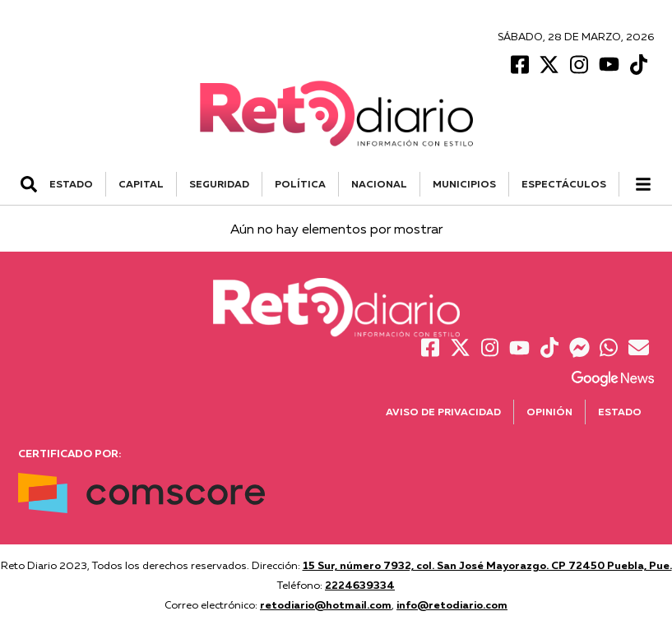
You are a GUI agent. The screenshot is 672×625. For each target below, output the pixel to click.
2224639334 (360, 585)
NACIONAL (379, 184)
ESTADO (71, 184)
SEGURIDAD (219, 184)
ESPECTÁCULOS (564, 184)
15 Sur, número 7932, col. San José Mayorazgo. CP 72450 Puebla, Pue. (487, 565)
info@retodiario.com (452, 604)
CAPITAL (141, 184)
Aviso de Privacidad (443, 412)
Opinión (549, 412)
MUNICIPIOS (464, 184)
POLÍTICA (300, 184)
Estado (620, 412)
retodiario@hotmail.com (326, 604)
